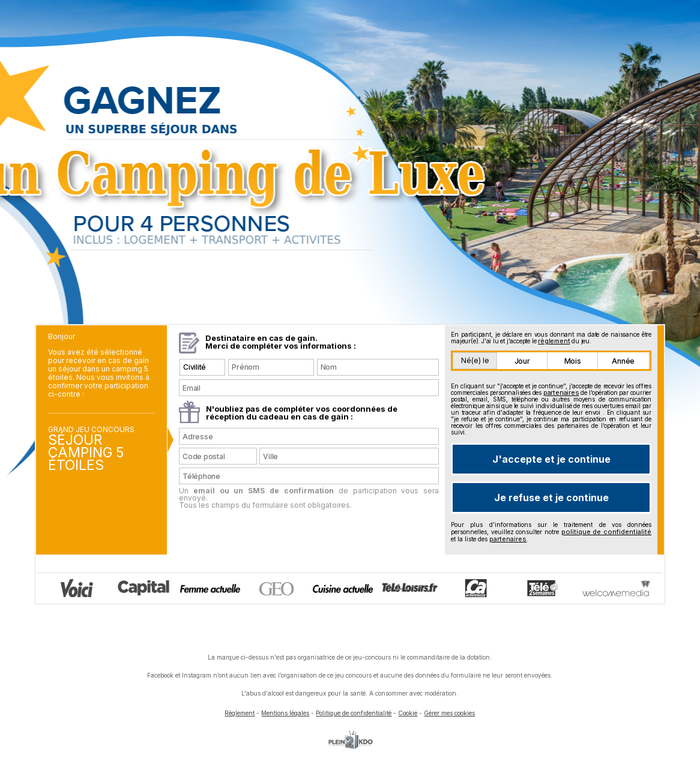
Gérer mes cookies (449, 713)
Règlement (240, 713)
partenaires (561, 393)
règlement (554, 341)
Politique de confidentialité (354, 713)
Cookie (408, 713)
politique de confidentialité (606, 532)
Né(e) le (475, 360)
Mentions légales (285, 713)
